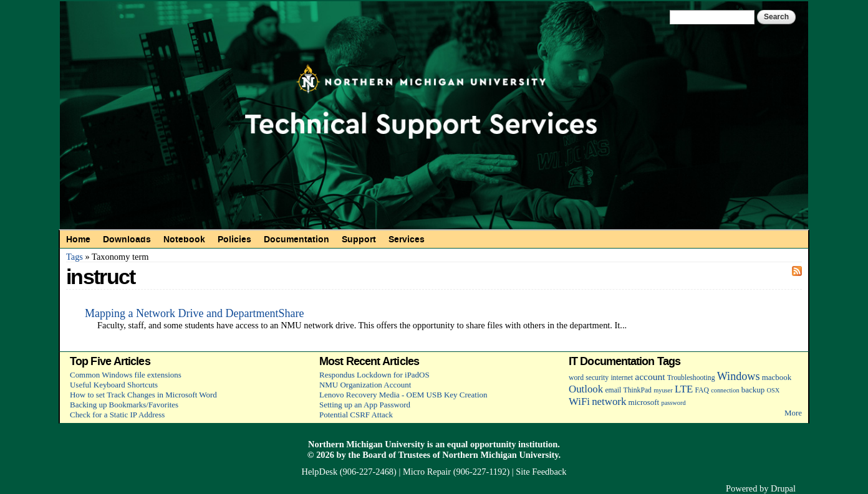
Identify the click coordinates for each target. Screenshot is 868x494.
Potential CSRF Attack (356, 415)
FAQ (702, 390)
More (793, 413)
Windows (739, 376)
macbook (777, 377)
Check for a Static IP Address (117, 415)
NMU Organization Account (365, 385)
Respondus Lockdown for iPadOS (374, 375)
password (673, 403)
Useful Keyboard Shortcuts (114, 385)
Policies (234, 239)
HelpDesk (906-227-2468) (349, 472)
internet (622, 378)
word (576, 378)
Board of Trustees (396, 455)
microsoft (644, 402)
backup (753, 390)
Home (78, 239)
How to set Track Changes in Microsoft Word (143, 395)
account (650, 377)
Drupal (783, 488)
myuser (663, 390)
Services (407, 239)
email (613, 390)
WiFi (579, 401)
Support (359, 239)
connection (725, 390)
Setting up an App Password (365, 405)
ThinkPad (638, 390)
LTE (684, 389)
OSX (774, 390)
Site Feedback (541, 472)
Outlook (586, 389)
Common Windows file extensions (126, 375)
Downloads (127, 239)
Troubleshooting (691, 378)
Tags (75, 257)
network (609, 401)
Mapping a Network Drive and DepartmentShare (194, 313)
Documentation (297, 239)
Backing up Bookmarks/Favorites (124, 405)
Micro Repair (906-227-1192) (456, 472)
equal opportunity (482, 444)
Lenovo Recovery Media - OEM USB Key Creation (403, 395)
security (597, 378)
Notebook (184, 239)
